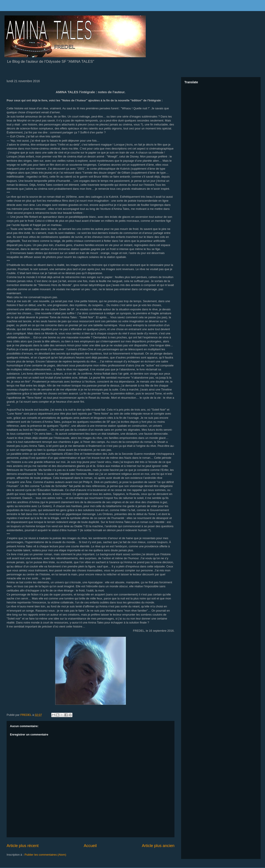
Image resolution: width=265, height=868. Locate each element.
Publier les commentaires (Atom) (45, 855)
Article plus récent (23, 846)
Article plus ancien (158, 846)
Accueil (90, 846)
